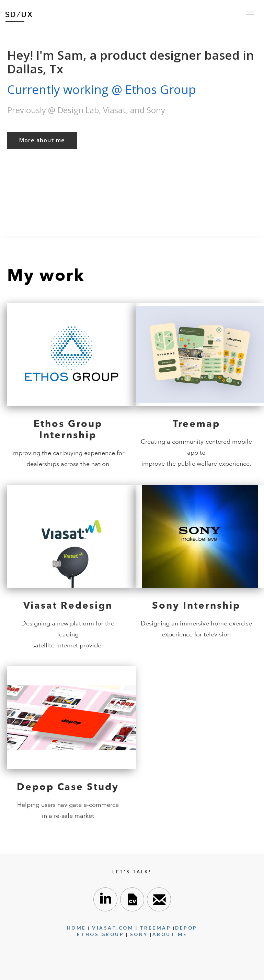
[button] (250, 13)
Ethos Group (101, 934)
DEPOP (186, 928)
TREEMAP (156, 928)
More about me (42, 140)
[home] (19, 14)
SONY (140, 934)
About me (170, 934)
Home (77, 928)
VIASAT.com (113, 928)
